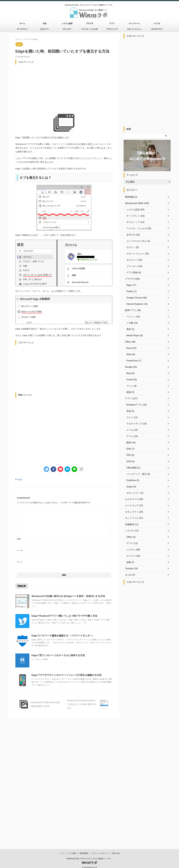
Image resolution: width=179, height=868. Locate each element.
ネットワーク (134, 23)
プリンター (67, 29)
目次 (45, 23)
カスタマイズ (157, 29)
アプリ (112, 23)
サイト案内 (72, 725)
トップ (61, 725)
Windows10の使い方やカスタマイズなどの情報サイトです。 (89, 730)
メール (20, 550)
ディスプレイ (22, 29)
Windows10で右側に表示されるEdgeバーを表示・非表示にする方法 (66, 596)
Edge (20, 479)
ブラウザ (89, 23)
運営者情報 (84, 725)
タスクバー (45, 29)
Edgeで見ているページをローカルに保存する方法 (57, 655)
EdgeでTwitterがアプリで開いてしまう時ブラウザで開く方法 (62, 615)
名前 (19, 538)
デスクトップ (112, 29)
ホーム (22, 23)
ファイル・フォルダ (89, 29)
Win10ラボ (90, 734)
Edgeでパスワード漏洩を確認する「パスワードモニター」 (61, 635)
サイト (20, 561)
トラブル (157, 23)
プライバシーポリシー (100, 725)
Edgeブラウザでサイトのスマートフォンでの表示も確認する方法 (64, 675)
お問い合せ (116, 725)
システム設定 (67, 23)
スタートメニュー (134, 29)
